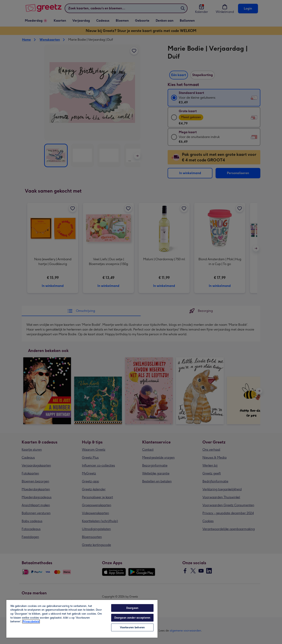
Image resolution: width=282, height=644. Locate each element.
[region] (82, 619)
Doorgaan (132, 608)
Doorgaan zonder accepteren (132, 618)
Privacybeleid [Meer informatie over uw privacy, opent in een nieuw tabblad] (31, 621)
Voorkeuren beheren (132, 627)
